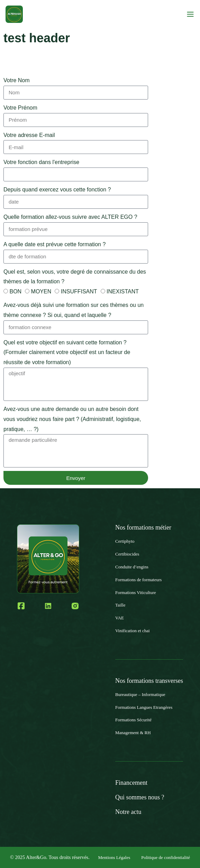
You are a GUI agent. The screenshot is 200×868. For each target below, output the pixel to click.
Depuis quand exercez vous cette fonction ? (57, 190)
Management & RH (133, 733)
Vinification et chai (133, 631)
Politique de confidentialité (166, 857)
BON (15, 291)
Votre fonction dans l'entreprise (41, 162)
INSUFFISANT (79, 291)
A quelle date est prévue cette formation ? (54, 244)
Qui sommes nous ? (140, 797)
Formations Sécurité (133, 720)
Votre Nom (17, 80)
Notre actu (128, 812)
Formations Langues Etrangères (144, 707)
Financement (131, 783)
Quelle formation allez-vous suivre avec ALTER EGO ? (70, 217)
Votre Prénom (20, 108)
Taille (120, 605)
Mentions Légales (114, 857)
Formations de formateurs (138, 580)
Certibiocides (127, 554)
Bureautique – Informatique (140, 694)
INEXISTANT (123, 291)
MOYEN (41, 291)
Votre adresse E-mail (29, 135)
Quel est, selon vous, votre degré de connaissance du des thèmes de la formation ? (75, 277)
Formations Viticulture (136, 592)
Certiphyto (125, 541)
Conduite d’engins (132, 567)
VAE (120, 618)
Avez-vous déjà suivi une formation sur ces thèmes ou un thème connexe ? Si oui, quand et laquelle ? (74, 310)
